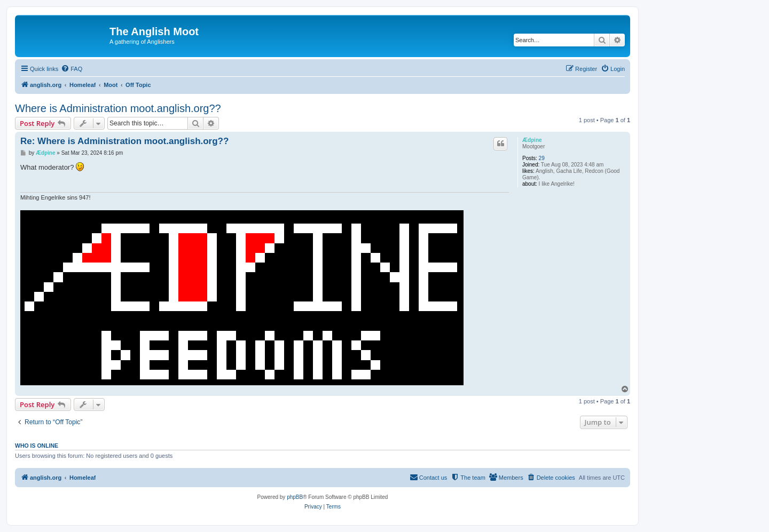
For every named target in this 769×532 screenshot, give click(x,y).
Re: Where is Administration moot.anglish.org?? (124, 141)
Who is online (37, 446)
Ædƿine (532, 140)
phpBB (295, 497)
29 (542, 158)
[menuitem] (72, 69)
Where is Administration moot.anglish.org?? (118, 108)
